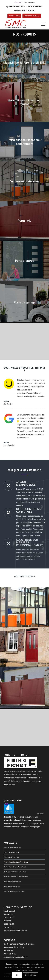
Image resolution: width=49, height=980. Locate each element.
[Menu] (42, 24)
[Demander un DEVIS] (32, 16)
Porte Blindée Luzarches (12, 852)
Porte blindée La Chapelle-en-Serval (16, 862)
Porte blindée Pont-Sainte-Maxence (16, 877)
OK (17, 975)
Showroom (30, 2)
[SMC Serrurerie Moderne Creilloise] (20, 24)
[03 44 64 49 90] (14, 16)
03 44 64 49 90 (10, 954)
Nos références (35, 6)
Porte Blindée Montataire (12, 882)
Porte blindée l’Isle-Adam (12, 847)
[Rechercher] (36, 24)
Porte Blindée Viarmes (11, 857)
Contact (32, 10)
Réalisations (19, 10)
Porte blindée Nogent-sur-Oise (14, 891)
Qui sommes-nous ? (16, 6)
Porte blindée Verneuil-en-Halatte (15, 867)
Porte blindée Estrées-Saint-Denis (15, 872)
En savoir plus (31, 975)
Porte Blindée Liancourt (12, 887)
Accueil (18, 2)
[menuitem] (18, 3)
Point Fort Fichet (10, 774)
